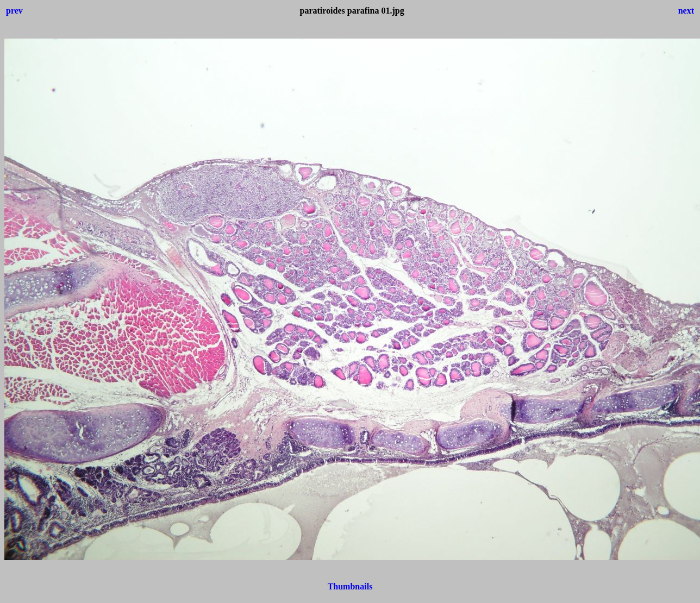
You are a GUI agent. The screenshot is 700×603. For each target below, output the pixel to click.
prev (14, 11)
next (686, 11)
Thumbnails (350, 586)
